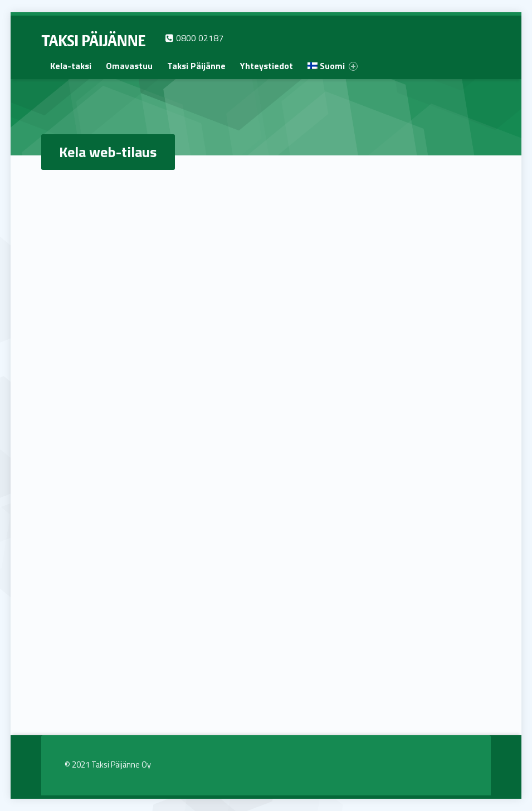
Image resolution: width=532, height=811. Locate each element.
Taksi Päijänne (196, 66)
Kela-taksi (71, 66)
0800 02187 (194, 38)
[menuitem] (71, 66)
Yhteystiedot (267, 66)
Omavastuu (129, 66)
